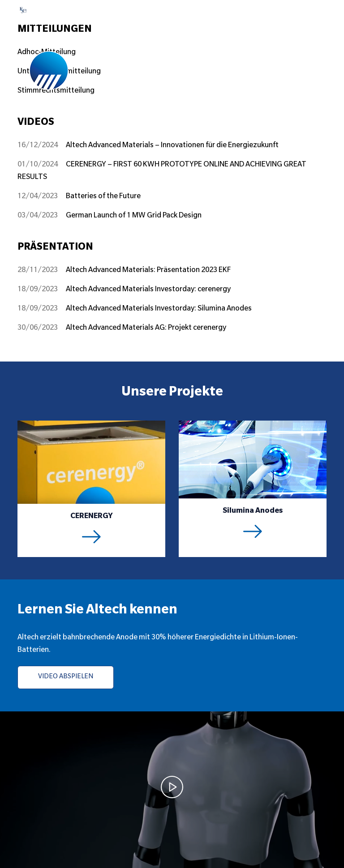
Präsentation (55, 248)
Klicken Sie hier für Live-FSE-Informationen (59, 24)
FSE (37, 10)
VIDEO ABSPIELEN (66, 677)
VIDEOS (36, 123)
